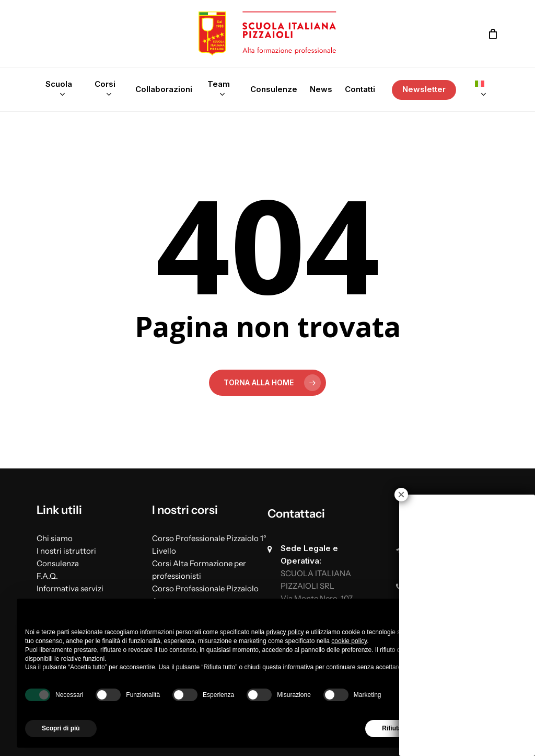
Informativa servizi (70, 588)
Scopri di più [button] (61, 728)
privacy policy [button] (285, 632)
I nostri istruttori (66, 551)
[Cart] (493, 34)
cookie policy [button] (349, 641)
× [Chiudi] (401, 495)
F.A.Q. (47, 576)
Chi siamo (55, 538)
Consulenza (58, 563)
